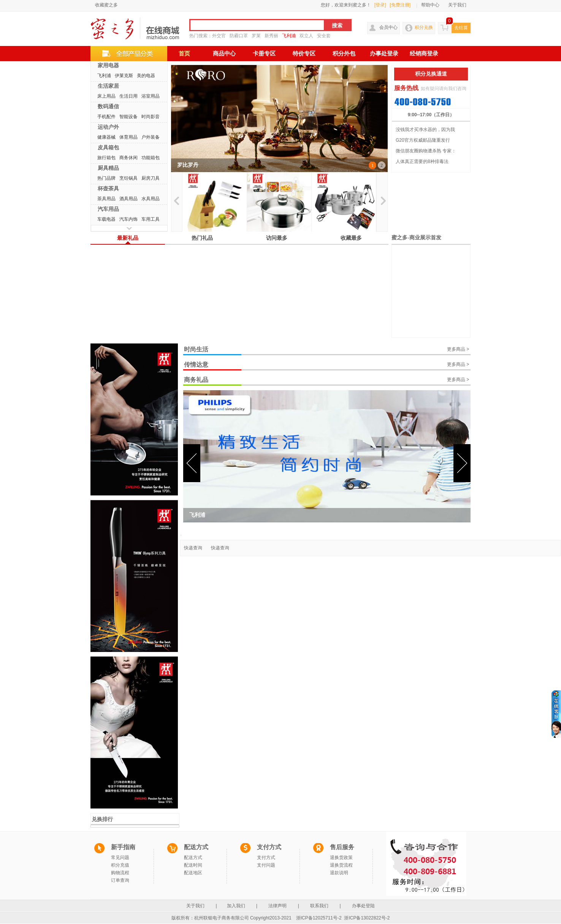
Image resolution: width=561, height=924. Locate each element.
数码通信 (108, 106)
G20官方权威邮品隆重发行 (423, 140)
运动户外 (108, 127)
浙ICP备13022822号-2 (367, 918)
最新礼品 (128, 238)
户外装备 (151, 137)
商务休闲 (128, 158)
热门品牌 (106, 178)
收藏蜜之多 (106, 5)
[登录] (380, 5)
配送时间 (193, 865)
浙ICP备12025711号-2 (319, 918)
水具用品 (151, 199)
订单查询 (120, 880)
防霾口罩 (239, 36)
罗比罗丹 (188, 165)
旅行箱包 (106, 158)
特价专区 (304, 54)
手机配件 (106, 117)
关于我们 (457, 5)
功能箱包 (151, 158)
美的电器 (146, 76)
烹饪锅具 (128, 178)
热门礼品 (202, 238)
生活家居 (108, 86)
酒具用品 (128, 199)
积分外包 (344, 54)
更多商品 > (458, 349)
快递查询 (193, 548)
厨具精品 (108, 168)
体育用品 (128, 137)
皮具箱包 (108, 147)
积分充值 (120, 865)
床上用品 (106, 96)
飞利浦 (289, 36)
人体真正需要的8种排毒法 (422, 161)
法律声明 (278, 906)
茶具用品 (106, 199)
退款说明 (339, 873)
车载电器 (106, 219)
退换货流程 (341, 865)
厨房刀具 (151, 178)
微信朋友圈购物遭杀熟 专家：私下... (426, 152)
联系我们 (319, 906)
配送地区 (193, 873)
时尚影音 (151, 117)
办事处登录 (384, 54)
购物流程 (120, 873)
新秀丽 (271, 36)
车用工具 (151, 219)
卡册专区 (264, 54)
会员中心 (388, 27)
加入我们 (237, 906)
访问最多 (277, 238)
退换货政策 (341, 858)
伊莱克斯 (124, 76)
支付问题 (266, 865)
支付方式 (266, 858)
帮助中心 (430, 5)
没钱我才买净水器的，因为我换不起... (425, 131)
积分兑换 (424, 27)
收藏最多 (351, 238)
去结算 (461, 28)
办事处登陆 (363, 906)
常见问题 (120, 858)
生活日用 (128, 96)
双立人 (306, 36)
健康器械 (106, 137)
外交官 (219, 36)
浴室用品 (151, 96)
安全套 (324, 36)
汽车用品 (108, 209)
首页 (184, 54)
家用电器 (108, 65)
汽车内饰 (128, 219)
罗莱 (256, 36)
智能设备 (128, 117)
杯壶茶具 (108, 188)
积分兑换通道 (431, 74)
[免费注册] (400, 5)
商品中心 (224, 54)
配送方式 (193, 858)
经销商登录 (424, 54)
